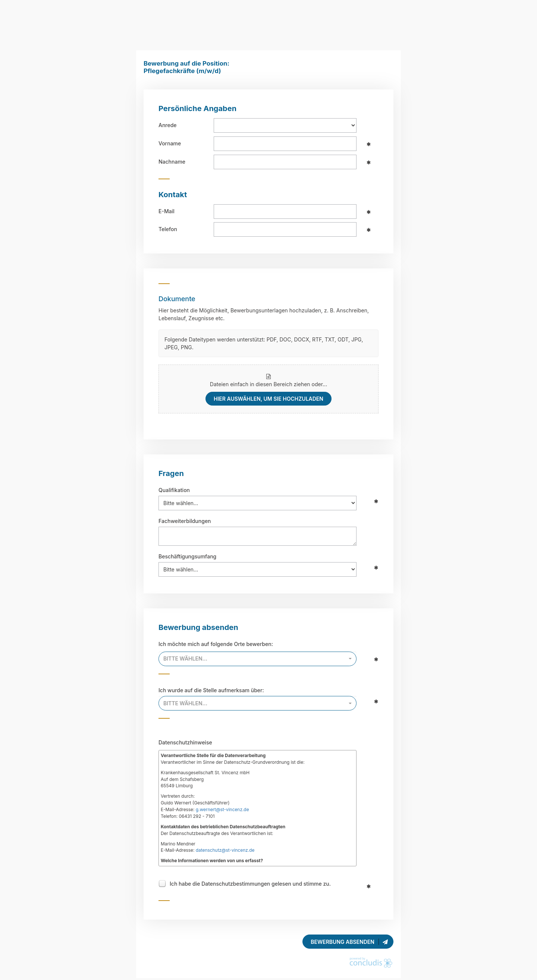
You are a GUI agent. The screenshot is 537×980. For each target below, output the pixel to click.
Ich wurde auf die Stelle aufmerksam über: (211, 690)
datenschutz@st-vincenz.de (225, 850)
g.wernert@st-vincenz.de (222, 809)
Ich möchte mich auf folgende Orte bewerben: (216, 644)
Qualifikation (174, 490)
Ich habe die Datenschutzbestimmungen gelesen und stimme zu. (250, 884)
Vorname (170, 143)
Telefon (168, 229)
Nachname (172, 162)
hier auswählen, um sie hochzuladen (268, 399)
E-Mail (167, 211)
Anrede (168, 125)
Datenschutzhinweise (185, 742)
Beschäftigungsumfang (187, 556)
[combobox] (257, 659)
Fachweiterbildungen (185, 521)
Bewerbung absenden (350, 942)
